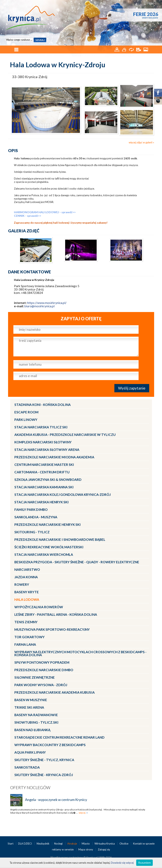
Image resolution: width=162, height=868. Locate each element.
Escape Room (26, 412)
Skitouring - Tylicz (32, 532)
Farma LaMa (25, 644)
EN (151, 3)
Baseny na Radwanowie (36, 715)
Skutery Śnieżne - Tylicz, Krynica (44, 760)
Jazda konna (26, 577)
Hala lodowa (27, 599)
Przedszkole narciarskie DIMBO (44, 670)
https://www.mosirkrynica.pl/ (47, 303)
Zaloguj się (104, 849)
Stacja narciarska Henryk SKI (42, 502)
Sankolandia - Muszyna (36, 517)
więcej (82, 813)
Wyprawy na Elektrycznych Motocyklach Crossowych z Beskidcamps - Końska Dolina (80, 653)
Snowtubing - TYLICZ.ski (36, 722)
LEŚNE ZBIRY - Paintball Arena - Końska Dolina (56, 614)
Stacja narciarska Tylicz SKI (41, 427)
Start (11, 844)
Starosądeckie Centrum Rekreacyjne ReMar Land (59, 737)
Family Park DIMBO (31, 510)
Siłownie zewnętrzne (35, 677)
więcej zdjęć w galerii (141, 142)
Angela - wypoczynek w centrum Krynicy (56, 800)
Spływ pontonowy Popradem (42, 662)
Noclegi (59, 844)
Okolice (124, 844)
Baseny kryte (27, 592)
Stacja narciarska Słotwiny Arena (47, 450)
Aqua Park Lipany (30, 752)
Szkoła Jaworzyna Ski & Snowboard (48, 480)
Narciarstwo (27, 569)
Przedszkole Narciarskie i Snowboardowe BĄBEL (60, 540)
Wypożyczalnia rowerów (39, 607)
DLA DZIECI (25, 844)
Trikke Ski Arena (29, 707)
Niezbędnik (43, 844)
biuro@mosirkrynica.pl (39, 306)
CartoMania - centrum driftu (42, 472)
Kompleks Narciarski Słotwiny (43, 442)
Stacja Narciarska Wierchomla (44, 555)
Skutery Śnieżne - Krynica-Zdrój (44, 775)
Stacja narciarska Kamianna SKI (44, 487)
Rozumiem (144, 863)
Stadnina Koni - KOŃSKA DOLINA (43, 405)
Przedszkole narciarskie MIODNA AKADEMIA (54, 457)
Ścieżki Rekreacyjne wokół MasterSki (49, 547)
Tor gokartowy (30, 637)
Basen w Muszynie (31, 700)
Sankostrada (27, 767)
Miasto (86, 844)
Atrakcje (72, 844)
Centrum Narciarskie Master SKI (44, 465)
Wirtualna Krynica (105, 844)
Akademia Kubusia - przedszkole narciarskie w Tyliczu (65, 435)
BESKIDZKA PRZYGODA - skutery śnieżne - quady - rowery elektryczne (77, 562)
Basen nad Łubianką (32, 730)
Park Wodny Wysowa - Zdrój (41, 685)
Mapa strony (86, 849)
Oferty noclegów (30, 787)
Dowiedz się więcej (122, 863)
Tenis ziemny (26, 622)
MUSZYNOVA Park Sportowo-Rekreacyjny (52, 629)
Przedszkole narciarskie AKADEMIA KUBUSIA (55, 692)
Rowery (22, 584)
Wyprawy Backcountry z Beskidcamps (50, 745)
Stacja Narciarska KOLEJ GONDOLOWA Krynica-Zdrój (62, 495)
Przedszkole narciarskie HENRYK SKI (48, 525)
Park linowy (26, 420)
